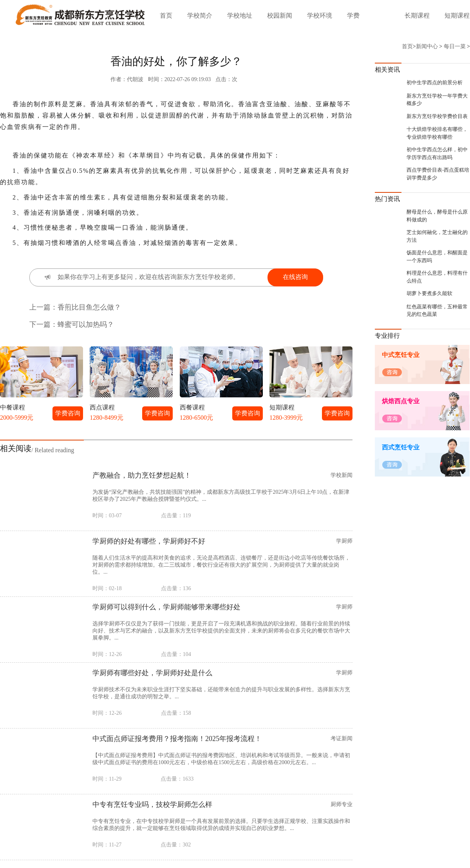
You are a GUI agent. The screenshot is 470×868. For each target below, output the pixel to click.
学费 (353, 15)
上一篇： (43, 307)
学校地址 (240, 15)
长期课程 (417, 15)
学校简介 (200, 15)
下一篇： (43, 324)
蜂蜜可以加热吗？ (86, 324)
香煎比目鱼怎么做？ (89, 307)
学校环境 (320, 15)
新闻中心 (427, 46)
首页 (166, 15)
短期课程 (457, 15)
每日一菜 (455, 46)
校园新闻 (280, 15)
